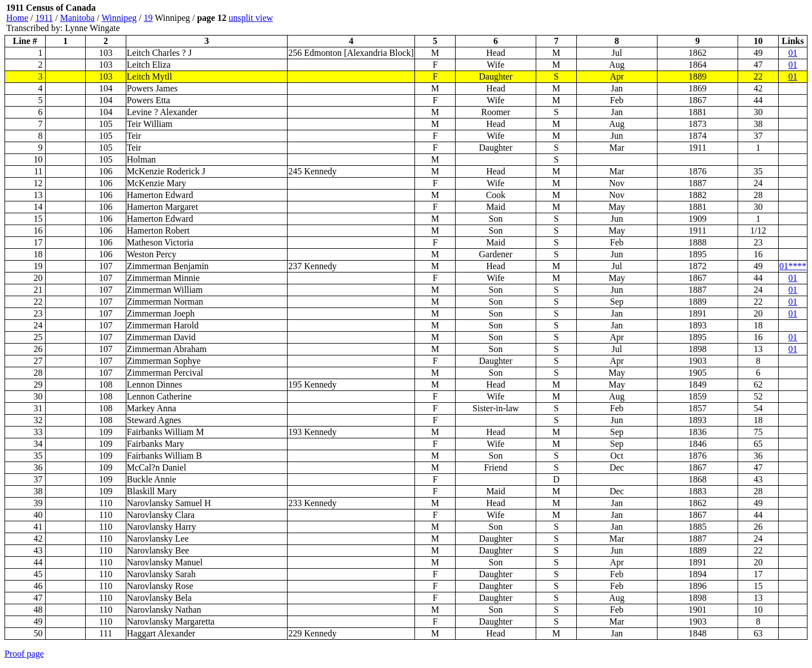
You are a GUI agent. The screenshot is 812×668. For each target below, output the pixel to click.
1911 (44, 18)
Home (17, 18)
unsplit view (251, 18)
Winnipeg (119, 18)
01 (793, 53)
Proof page (24, 654)
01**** (793, 266)
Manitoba (77, 18)
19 (148, 18)
